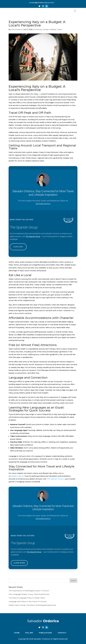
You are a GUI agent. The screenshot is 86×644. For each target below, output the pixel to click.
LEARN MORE (18, 249)
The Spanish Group (33, 238)
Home (17, 634)
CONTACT (62, 634)
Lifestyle (53, 31)
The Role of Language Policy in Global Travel (27, 600)
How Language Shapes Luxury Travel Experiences (29, 596)
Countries (38, 31)
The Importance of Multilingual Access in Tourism (29, 592)
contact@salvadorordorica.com (41, 3)
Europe (46, 31)
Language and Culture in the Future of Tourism (28, 603)
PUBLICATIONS (45, 634)
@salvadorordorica (43, 205)
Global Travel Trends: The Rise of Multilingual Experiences (32, 607)
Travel (59, 31)
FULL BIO (29, 634)
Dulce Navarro (17, 31)
